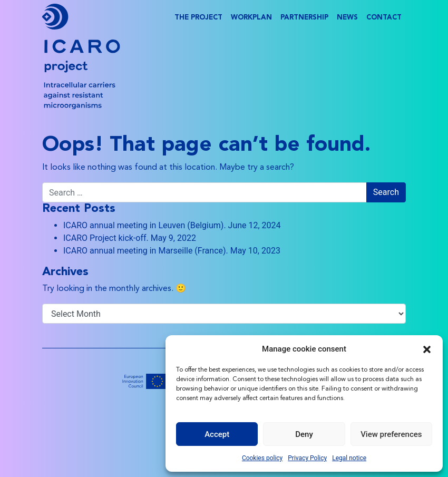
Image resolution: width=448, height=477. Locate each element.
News (347, 18)
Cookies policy (262, 458)
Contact (384, 18)
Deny (304, 434)
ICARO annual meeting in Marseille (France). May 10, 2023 (172, 251)
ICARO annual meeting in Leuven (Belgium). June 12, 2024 (172, 225)
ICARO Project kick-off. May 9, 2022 (130, 238)
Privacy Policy (307, 458)
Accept (217, 434)
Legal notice (349, 458)
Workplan (251, 18)
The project (198, 18)
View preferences (391, 434)
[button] (427, 349)
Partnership (304, 18)
